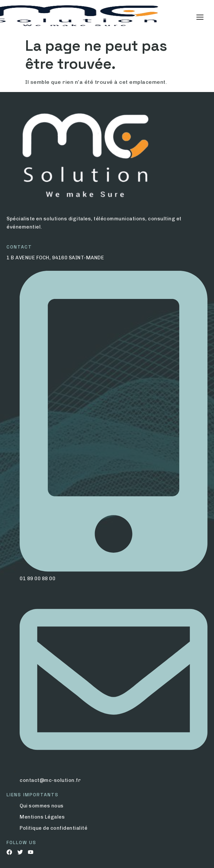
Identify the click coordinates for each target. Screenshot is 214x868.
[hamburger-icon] (200, 17)
